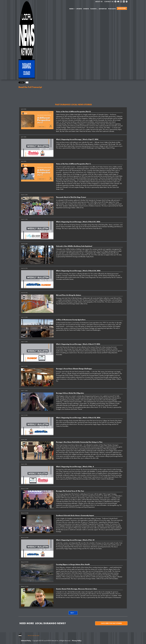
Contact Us (109, 2)
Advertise (103, 9)
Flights (93, 9)
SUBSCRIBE (122, 8)
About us (99, 2)
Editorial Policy (26, 641)
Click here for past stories (111, 623)
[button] (72, 9)
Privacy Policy (77, 641)
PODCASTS (112, 9)
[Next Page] (73, 613)
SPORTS (79, 9)
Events (86, 9)
